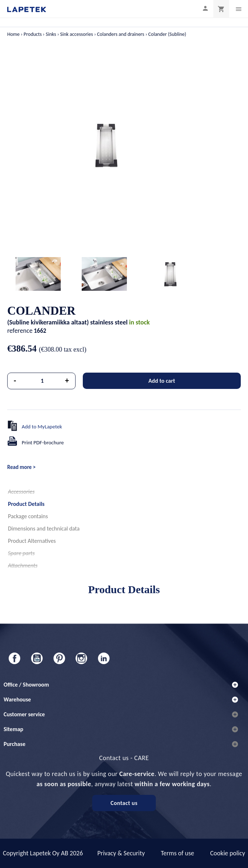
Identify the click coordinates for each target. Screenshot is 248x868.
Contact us (124, 803)
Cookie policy (228, 853)
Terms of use (178, 853)
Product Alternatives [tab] (32, 541)
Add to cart (162, 381)
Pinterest (59, 658)
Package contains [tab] (28, 516)
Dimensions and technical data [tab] (44, 529)
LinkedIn (104, 658)
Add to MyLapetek (42, 427)
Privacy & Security (121, 853)
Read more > (21, 467)
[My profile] (205, 8)
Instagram (81, 658)
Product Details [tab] (26, 504)
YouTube (37, 658)
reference (20, 331)
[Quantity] (42, 381)
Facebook (14, 658)
